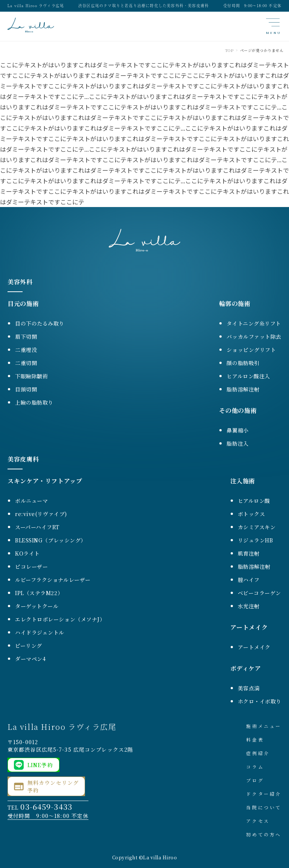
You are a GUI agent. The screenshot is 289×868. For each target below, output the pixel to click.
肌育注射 (249, 553)
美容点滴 (249, 688)
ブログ (255, 780)
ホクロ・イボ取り (260, 701)
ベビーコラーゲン (259, 593)
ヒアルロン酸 (254, 501)
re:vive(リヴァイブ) (41, 514)
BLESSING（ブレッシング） (51, 540)
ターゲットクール (37, 606)
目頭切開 (26, 389)
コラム (255, 767)
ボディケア (246, 668)
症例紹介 (258, 753)
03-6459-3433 (46, 806)
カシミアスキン (257, 527)
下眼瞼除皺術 (31, 376)
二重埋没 (26, 350)
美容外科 (20, 282)
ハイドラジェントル (40, 632)
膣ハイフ (249, 580)
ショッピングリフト (251, 350)
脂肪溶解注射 (243, 389)
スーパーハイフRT (37, 527)
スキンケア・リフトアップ (45, 481)
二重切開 (26, 363)
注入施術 (243, 481)
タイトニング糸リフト (254, 323)
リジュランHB (256, 540)
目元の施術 (23, 304)
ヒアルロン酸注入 (248, 376)
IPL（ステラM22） (39, 593)
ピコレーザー (31, 566)
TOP (229, 50)
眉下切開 (26, 337)
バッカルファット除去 (254, 337)
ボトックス (252, 514)
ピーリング (29, 646)
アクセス (258, 821)
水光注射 (249, 606)
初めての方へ (264, 834)
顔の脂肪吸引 (243, 363)
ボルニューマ (31, 501)
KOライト (27, 553)
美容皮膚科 (23, 459)
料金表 (255, 739)
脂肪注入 (237, 443)
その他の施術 (238, 410)
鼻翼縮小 (237, 430)
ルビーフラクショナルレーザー (53, 580)
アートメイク (249, 627)
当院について (264, 807)
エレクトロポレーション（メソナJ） (60, 619)
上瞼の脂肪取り (34, 402)
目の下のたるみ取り (40, 323)
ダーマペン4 (30, 659)
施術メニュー (264, 726)
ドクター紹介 (264, 794)
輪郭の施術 (235, 304)
